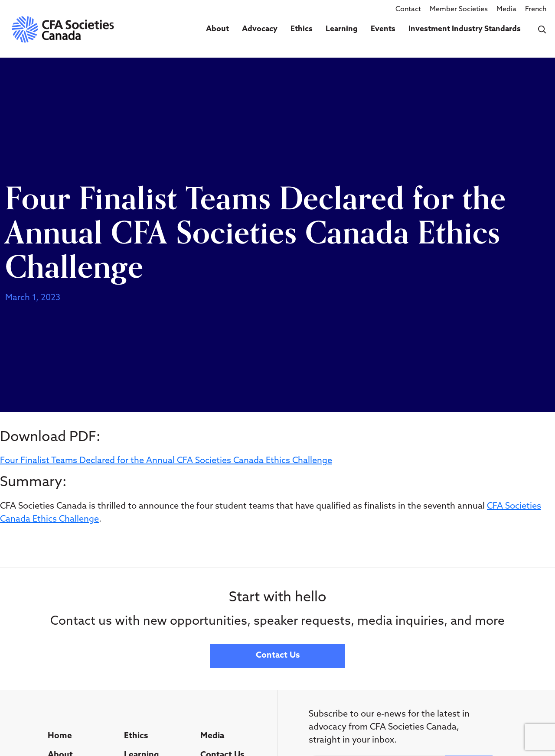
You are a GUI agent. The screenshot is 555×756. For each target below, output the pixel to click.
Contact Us (278, 656)
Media (506, 10)
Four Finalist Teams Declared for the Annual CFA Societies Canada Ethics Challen (161, 461)
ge (327, 461)
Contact (408, 10)
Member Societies (459, 10)
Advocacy (260, 29)
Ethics (302, 29)
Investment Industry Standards (465, 29)
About (217, 29)
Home (60, 736)
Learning (342, 29)
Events (383, 29)
